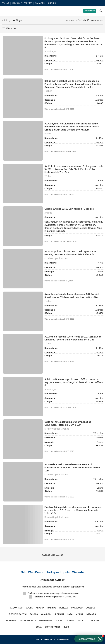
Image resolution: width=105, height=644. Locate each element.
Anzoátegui (50, 52)
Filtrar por (11, 28)
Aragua (48, 213)
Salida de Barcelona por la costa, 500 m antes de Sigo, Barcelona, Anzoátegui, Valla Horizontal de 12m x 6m (74, 382)
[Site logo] (9, 11)
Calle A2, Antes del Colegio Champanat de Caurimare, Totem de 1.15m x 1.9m (68, 424)
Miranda (65, 259)
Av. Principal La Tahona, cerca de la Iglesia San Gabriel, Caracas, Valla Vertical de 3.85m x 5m (70, 253)
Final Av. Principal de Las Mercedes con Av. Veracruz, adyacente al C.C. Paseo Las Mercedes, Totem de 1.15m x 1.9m (73, 510)
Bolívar (48, 134)
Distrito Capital (52, 259)
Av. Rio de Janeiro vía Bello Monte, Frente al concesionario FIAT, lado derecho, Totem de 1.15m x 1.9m (72, 468)
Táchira (48, 91)
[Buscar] (101, 11)
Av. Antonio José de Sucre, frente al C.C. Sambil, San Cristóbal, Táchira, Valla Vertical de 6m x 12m (73, 338)
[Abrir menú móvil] (4, 11)
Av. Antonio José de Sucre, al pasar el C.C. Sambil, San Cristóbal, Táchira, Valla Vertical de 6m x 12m (72, 296)
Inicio (5, 20)
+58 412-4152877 (67, 597)
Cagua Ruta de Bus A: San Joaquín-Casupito (69, 209)
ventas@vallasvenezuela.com (66, 593)
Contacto (90, 11)
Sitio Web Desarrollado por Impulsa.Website (52, 572)
